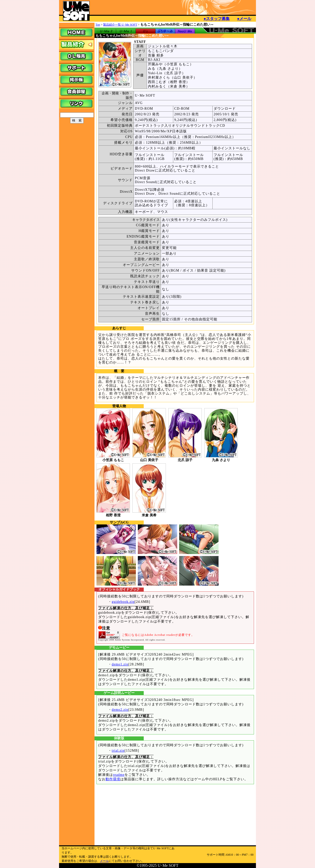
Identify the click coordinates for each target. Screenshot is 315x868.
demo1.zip (120, 664)
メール (104, 861)
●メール (244, 19)
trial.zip (118, 751)
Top (98, 25)
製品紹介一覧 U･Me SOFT (120, 25)
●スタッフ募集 (217, 19)
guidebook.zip (123, 602)
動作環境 (113, 779)
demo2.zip (120, 710)
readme (119, 775)
